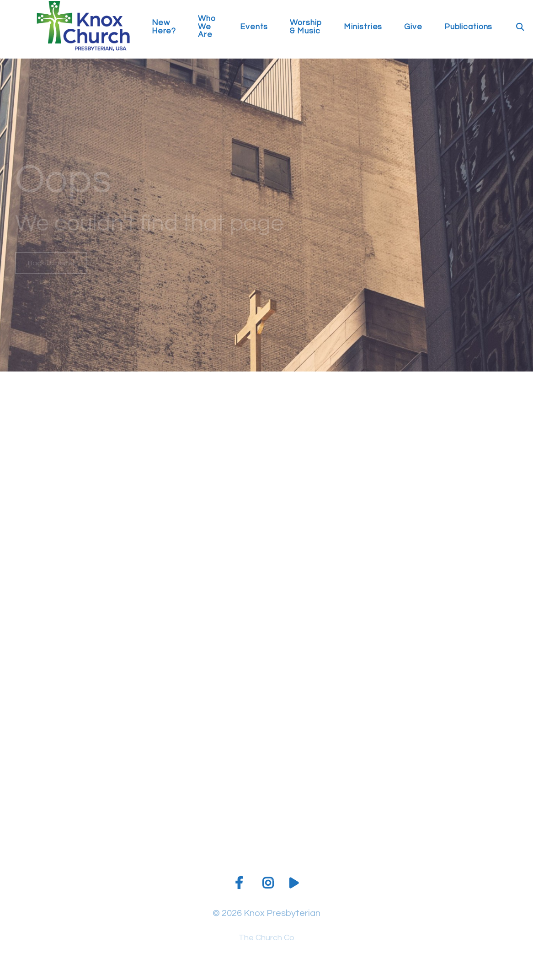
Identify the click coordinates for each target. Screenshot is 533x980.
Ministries (363, 27)
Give (413, 27)
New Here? (164, 27)
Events (254, 27)
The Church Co (266, 938)
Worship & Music (306, 27)
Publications (469, 27)
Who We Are (207, 27)
